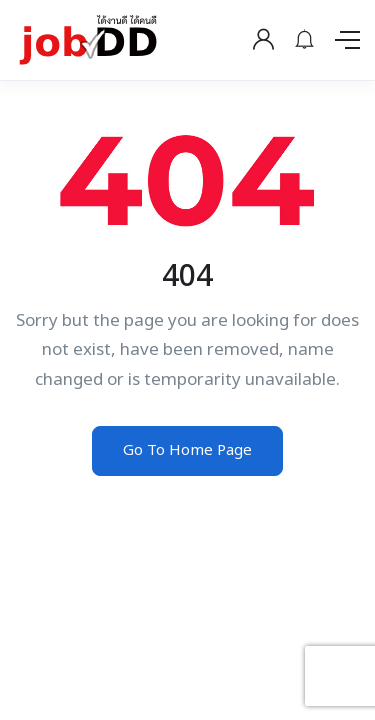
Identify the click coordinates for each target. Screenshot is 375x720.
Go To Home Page (187, 450)
